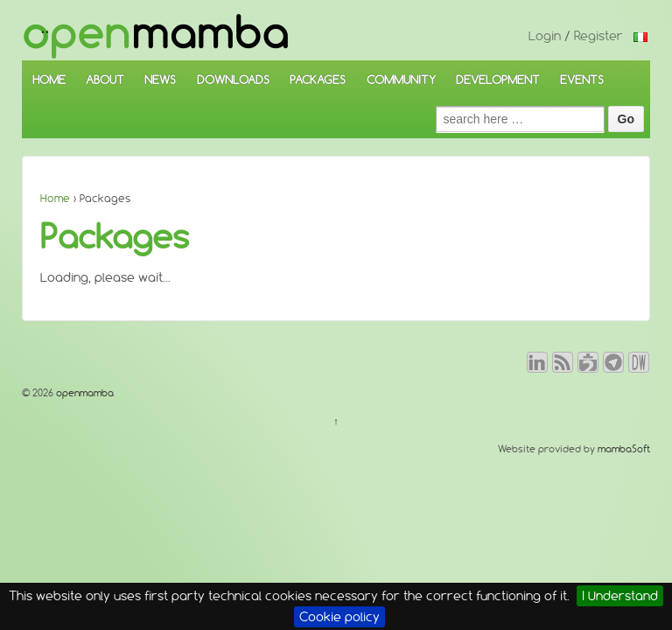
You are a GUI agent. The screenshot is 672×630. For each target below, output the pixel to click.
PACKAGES (318, 80)
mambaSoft (624, 449)
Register (598, 36)
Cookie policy (339, 617)
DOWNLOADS (233, 80)
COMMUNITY (401, 80)
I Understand (620, 596)
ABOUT (105, 80)
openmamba (84, 393)
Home (55, 198)
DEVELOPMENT (498, 80)
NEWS (160, 80)
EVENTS (582, 80)
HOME (49, 80)
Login (545, 36)
